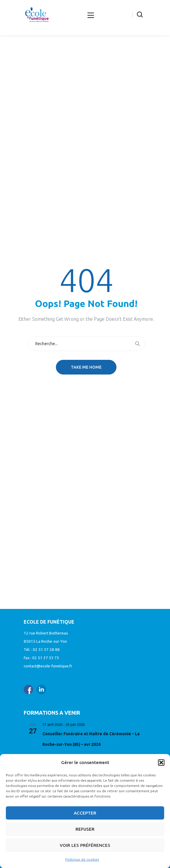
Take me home (86, 367)
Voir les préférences (85, 845)
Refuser (85, 829)
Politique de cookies (82, 859)
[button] (161, 763)
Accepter (85, 813)
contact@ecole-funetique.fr (48, 666)
